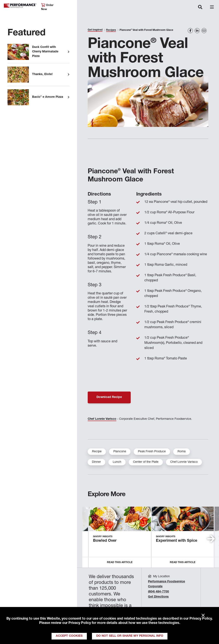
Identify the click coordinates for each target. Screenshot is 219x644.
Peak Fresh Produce (152, 452)
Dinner (96, 462)
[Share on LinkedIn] (197, 31)
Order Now (47, 7)
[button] (211, 539)
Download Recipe (109, 397)
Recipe (97, 452)
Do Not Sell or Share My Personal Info (130, 636)
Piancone (120, 452)
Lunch (117, 462)
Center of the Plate (146, 462)
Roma (182, 452)
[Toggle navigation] (200, 7)
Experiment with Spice (177, 541)
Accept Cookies (69, 636)
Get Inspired (95, 30)
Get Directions (158, 597)
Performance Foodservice (20, 6)
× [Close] (203, 616)
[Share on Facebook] (190, 31)
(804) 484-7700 (158, 592)
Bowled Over (105, 541)
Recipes (111, 30)
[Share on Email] (204, 31)
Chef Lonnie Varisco (102, 419)
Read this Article (120, 562)
